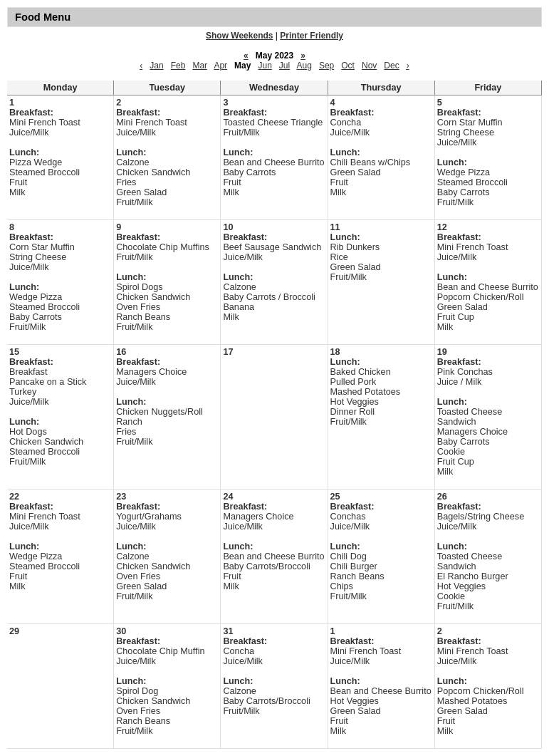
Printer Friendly (312, 36)
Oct (348, 66)
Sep (326, 66)
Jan (156, 66)
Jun (265, 66)
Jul (284, 66)
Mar (200, 66)
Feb (178, 66)
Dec (391, 66)
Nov (369, 66)
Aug (304, 66)
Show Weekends (239, 36)
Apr (220, 66)
